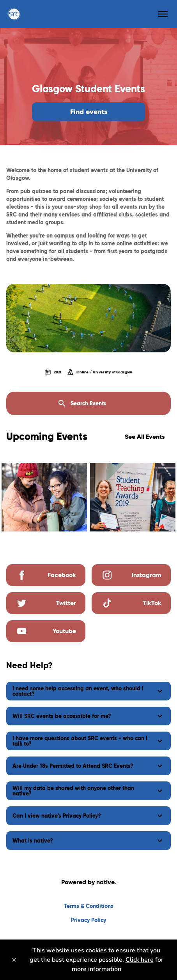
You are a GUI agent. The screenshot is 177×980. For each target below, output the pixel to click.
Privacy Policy (88, 920)
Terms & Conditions (89, 906)
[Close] (14, 960)
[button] (88, 691)
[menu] (163, 14)
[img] (44, 497)
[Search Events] (88, 403)
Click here (140, 960)
